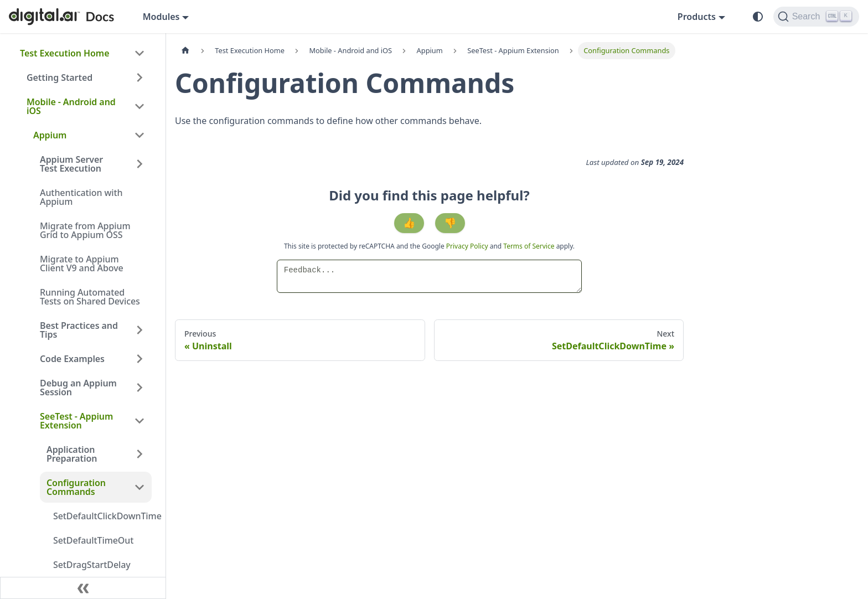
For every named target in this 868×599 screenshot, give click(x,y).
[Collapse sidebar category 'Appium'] (139, 135)
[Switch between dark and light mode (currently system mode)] (758, 17)
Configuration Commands (76, 487)
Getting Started (60, 78)
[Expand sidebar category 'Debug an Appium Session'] (139, 388)
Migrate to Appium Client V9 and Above (82, 264)
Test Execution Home (64, 53)
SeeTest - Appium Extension (76, 421)
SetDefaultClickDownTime (102, 516)
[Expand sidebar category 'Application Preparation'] (139, 454)
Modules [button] (161, 17)
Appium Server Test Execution (71, 164)
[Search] (816, 17)
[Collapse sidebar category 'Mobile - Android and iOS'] (139, 106)
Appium (50, 135)
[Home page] (185, 51)
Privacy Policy (468, 246)
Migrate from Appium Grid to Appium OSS (85, 230)
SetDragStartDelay (92, 565)
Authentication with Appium (81, 197)
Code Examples (72, 359)
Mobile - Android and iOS (71, 106)
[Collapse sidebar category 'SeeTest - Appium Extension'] (139, 421)
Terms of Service (529, 246)
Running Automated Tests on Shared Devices (90, 297)
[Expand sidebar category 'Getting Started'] (139, 78)
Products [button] (697, 17)
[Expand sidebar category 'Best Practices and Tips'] (139, 330)
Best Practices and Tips (79, 330)
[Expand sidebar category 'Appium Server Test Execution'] (139, 164)
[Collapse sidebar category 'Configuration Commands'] (139, 487)
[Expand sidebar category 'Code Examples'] (139, 359)
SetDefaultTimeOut (93, 540)
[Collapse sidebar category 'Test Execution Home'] (139, 53)
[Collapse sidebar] (83, 588)
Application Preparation (72, 454)
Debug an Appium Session (78, 388)
